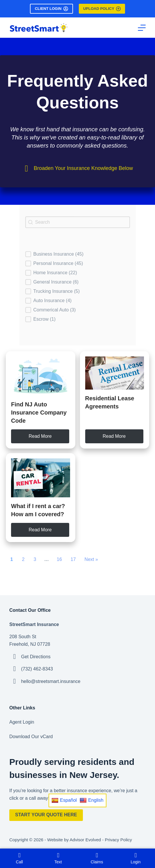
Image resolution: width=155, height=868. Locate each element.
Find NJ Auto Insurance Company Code (39, 413)
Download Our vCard (31, 737)
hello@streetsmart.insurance (51, 681)
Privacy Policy (118, 840)
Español (64, 800)
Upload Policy (102, 9)
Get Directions (36, 657)
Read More (40, 436)
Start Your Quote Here (46, 815)
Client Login (51, 9)
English (91, 800)
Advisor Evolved (85, 840)
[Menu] (142, 28)
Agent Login (22, 722)
